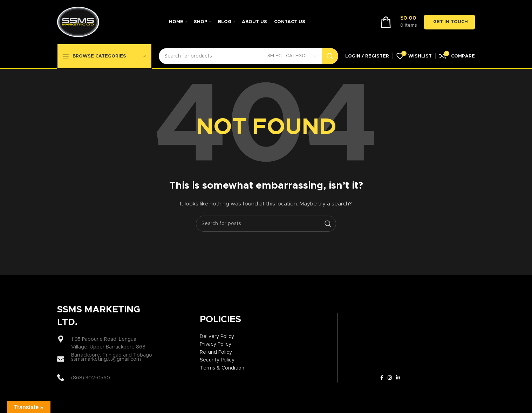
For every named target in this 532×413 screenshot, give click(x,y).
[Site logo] (78, 22)
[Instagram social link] (390, 378)
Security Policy (217, 360)
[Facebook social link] (382, 378)
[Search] (248, 56)
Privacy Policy (216, 344)
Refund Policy (216, 352)
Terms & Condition (222, 368)
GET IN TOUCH (449, 22)
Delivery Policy (217, 337)
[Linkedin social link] (398, 378)
